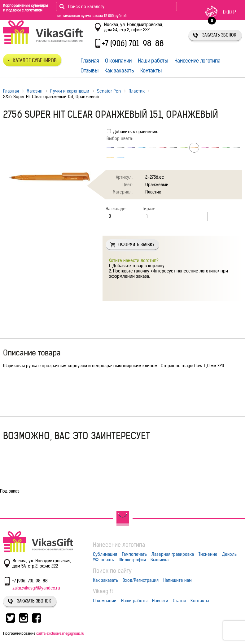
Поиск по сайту (112, 571)
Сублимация (105, 554)
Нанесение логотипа (197, 61)
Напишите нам (177, 580)
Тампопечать (134, 554)
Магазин (35, 91)
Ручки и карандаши (70, 91)
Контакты (151, 71)
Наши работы (153, 61)
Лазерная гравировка (173, 554)
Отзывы (89, 71)
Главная (90, 61)
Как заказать (119, 71)
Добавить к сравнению (133, 132)
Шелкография (132, 560)
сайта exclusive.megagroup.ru (60, 633)
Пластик (137, 91)
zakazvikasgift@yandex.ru (36, 588)
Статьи (179, 601)
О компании (118, 61)
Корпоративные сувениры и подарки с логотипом (26, 8)
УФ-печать (103, 560)
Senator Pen (109, 91)
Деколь (229, 554)
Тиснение (208, 554)
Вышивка (160, 560)
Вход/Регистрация (141, 580)
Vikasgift (103, 591)
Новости (160, 601)
